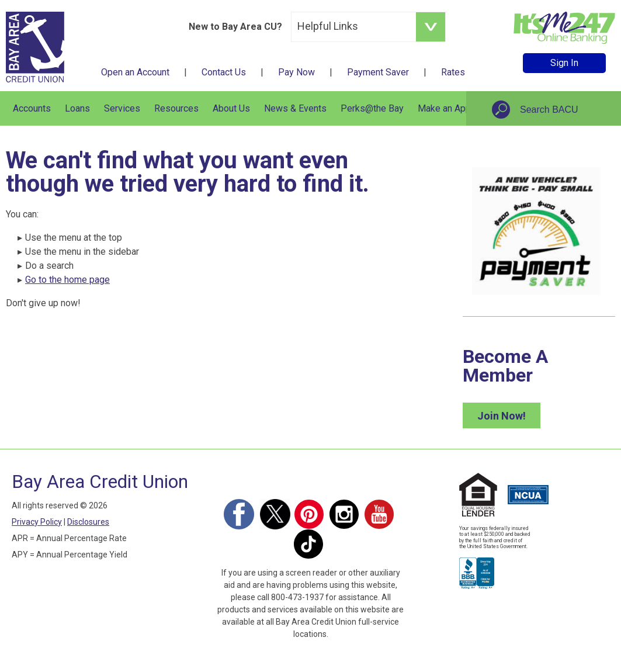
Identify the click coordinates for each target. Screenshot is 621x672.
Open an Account (135, 72)
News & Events (295, 108)
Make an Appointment (462, 108)
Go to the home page (67, 280)
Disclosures (88, 522)
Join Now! (502, 416)
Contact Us (224, 72)
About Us (231, 108)
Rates (453, 72)
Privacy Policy (37, 522)
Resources (176, 108)
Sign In (564, 63)
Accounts (32, 108)
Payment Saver (378, 72)
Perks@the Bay (372, 108)
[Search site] (563, 110)
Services (122, 108)
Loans (77, 108)
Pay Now (296, 72)
